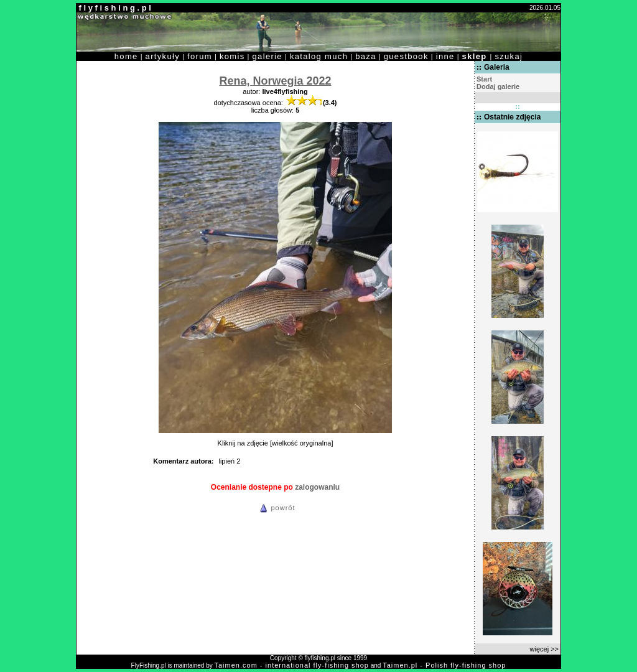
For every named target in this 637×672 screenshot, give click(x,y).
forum (200, 56)
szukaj (509, 56)
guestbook (406, 56)
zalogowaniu (317, 487)
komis (232, 56)
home (126, 56)
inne (445, 56)
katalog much (319, 56)
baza (366, 56)
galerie (267, 56)
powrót (276, 508)
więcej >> (544, 649)
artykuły (163, 56)
